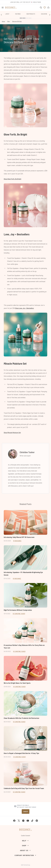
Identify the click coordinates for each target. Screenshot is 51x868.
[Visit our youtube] (28, 821)
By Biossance (17, 541)
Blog (9, 21)
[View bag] (48, 8)
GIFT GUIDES (7, 34)
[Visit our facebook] (14, 821)
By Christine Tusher (19, 614)
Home (3, 21)
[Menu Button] (3, 8)
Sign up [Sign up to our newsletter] (26, 811)
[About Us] (25, 850)
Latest (7, 14)
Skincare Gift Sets (17, 21)
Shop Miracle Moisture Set (12, 432)
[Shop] (25, 845)
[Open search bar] (41, 8)
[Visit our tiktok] (32, 821)
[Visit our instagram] (23, 821)
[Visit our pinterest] (37, 821)
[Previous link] (1, 15)
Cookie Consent (26, 835)
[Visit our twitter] (19, 821)
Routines (18, 14)
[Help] (25, 841)
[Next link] (50, 15)
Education (44, 14)
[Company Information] (25, 855)
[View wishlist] (45, 8)
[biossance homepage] (11, 8)
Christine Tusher (27, 452)
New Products (31, 14)
